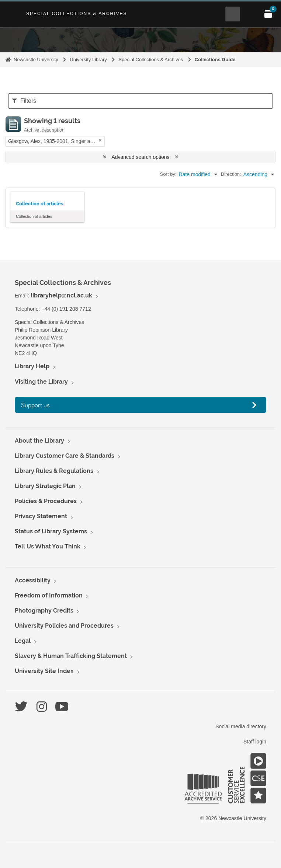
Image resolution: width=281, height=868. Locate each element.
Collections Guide (215, 60)
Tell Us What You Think (48, 546)
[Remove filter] (100, 140)
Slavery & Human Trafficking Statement (71, 656)
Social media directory (241, 726)
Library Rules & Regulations (54, 471)
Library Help (32, 366)
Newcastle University (36, 60)
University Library (88, 60)
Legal (23, 641)
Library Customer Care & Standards (65, 456)
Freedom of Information (49, 595)
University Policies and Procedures (64, 626)
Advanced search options (141, 157)
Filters (24, 101)
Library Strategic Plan (45, 486)
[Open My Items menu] (268, 14)
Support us (35, 405)
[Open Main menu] (250, 14)
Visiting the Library (41, 382)
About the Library (39, 441)
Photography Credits (44, 611)
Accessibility (33, 580)
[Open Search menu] (233, 14)
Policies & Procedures (46, 501)
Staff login (255, 742)
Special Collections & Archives (77, 14)
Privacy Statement (41, 516)
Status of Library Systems (51, 531)
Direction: (231, 174)
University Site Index (44, 671)
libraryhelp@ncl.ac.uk (61, 295)
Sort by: (168, 174)
